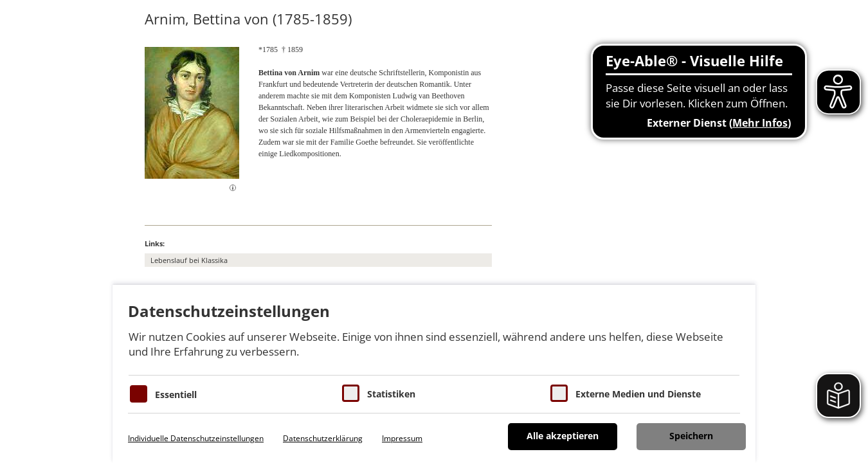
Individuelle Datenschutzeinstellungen (196, 438)
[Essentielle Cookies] (139, 394)
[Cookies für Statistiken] (351, 393)
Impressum (402, 438)
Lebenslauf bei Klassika (189, 260)
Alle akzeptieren (563, 436)
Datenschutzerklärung (323, 438)
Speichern (691, 436)
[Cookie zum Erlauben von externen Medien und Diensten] (559, 393)
